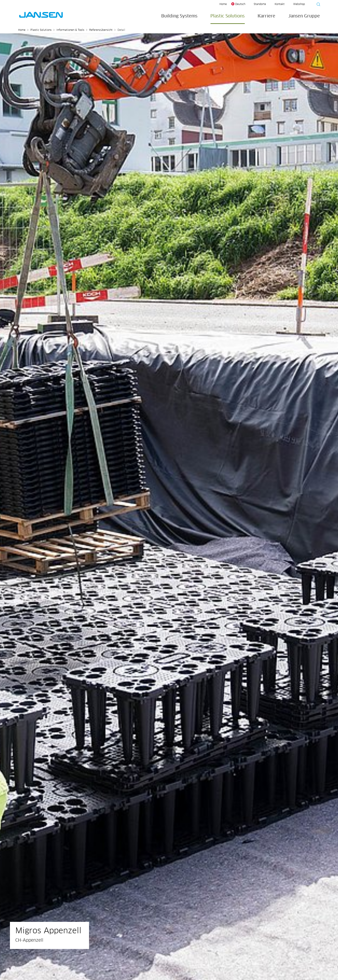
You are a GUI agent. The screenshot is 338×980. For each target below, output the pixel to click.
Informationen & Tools (70, 30)
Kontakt (280, 4)
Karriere (266, 16)
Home (223, 4)
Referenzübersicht (101, 30)
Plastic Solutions (228, 16)
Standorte (260, 4)
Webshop (299, 4)
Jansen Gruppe (304, 16)
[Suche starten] (317, 5)
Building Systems (179, 16)
